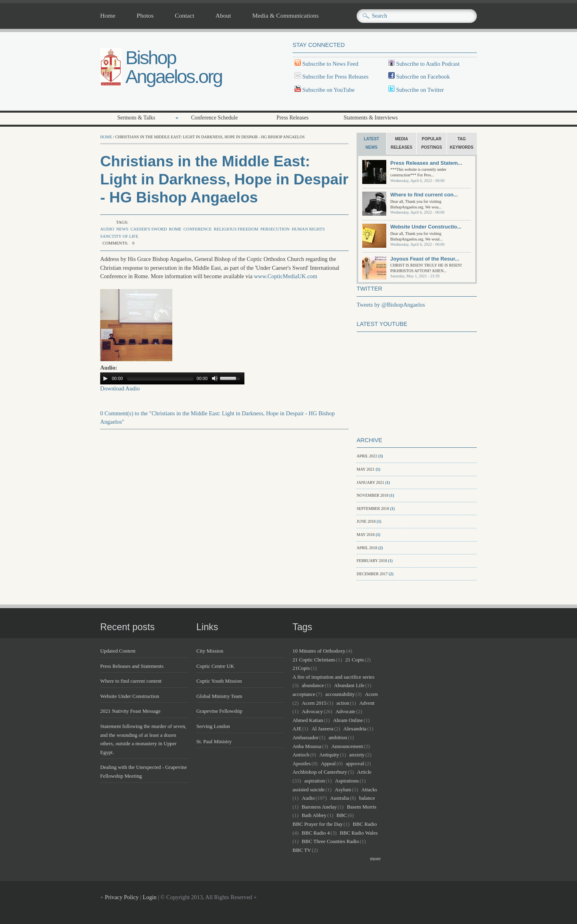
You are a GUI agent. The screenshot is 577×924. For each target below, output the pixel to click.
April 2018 (367, 548)
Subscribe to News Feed (330, 64)
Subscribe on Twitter (419, 90)
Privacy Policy (122, 897)
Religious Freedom (236, 229)
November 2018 (372, 495)
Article (364, 772)
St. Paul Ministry (214, 741)
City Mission (210, 651)
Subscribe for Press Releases (335, 77)
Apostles (302, 763)
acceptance (304, 694)
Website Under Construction (130, 696)
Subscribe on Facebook (423, 77)
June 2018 (366, 521)
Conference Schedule (215, 118)
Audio (107, 229)
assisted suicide (309, 790)
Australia (340, 798)
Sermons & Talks (136, 118)
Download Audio (120, 388)
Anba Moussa (307, 746)
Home (108, 16)
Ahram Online (348, 720)
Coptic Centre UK (215, 666)
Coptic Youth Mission (219, 681)
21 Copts (355, 660)
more (375, 858)
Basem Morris (362, 807)
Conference (198, 229)
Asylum (343, 790)
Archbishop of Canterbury (320, 772)
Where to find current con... (424, 195)
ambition (338, 737)
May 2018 (366, 535)
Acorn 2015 (314, 703)
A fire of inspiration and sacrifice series (333, 677)
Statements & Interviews (370, 118)
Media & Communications (286, 16)
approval (355, 763)
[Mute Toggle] (215, 378)
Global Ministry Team (219, 696)
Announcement (347, 746)
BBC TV (302, 850)
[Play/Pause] (105, 378)
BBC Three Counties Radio (330, 841)
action (343, 703)
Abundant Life (349, 685)
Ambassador (306, 737)
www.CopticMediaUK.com (286, 276)
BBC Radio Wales (359, 833)
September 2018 (373, 509)
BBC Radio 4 (316, 833)
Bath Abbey (314, 815)
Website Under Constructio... (426, 227)
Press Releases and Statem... (426, 163)
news (122, 229)
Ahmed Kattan (308, 720)
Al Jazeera (322, 729)
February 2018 (372, 561)
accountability (340, 694)
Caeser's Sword (148, 229)
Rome (175, 229)
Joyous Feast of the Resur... (425, 259)
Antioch (301, 755)
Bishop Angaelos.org (174, 67)
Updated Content (118, 651)
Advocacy (312, 711)
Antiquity (329, 755)
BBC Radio (365, 824)
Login (149, 897)
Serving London (213, 726)
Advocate (345, 711)
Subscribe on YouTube (329, 90)
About (223, 16)
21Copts (301, 668)
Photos (145, 16)
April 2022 (367, 456)
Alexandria (355, 729)
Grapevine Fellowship (219, 711)
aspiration (315, 781)
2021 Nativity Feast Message (130, 711)
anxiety (357, 755)
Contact (184, 16)
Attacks (369, 790)
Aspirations (347, 781)
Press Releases (293, 118)
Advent (367, 703)
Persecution (275, 229)
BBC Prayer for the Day (318, 824)
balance (367, 798)
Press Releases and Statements (132, 666)
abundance (313, 685)
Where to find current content (131, 681)
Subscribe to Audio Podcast (427, 64)
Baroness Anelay (319, 807)
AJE (297, 729)
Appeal (328, 763)
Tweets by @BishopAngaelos (391, 305)
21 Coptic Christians (314, 660)
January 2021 (370, 482)
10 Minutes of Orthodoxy (319, 651)
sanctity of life (119, 236)
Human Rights (308, 229)
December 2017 (372, 574)
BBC (342, 815)
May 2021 (366, 469)
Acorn (371, 694)
